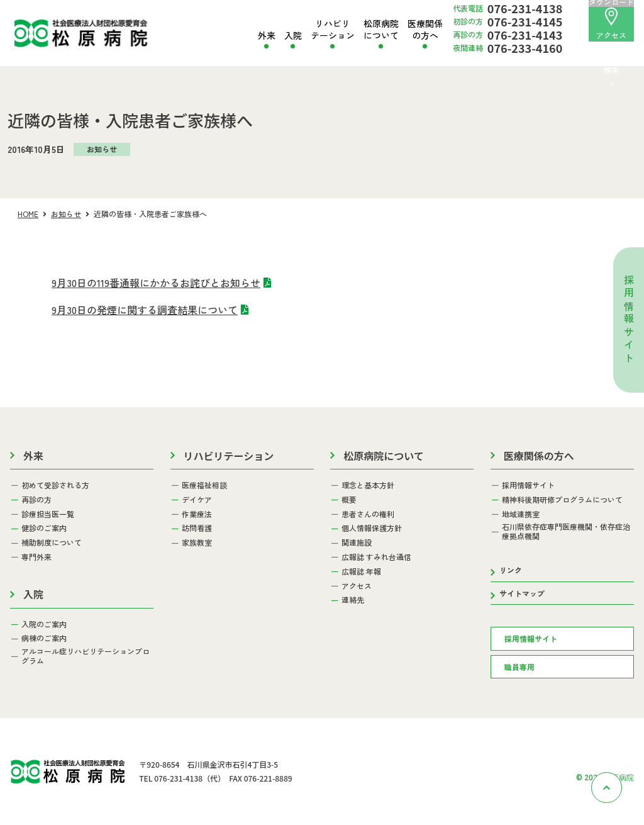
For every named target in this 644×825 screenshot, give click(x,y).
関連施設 (357, 542)
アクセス (611, 24)
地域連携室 (521, 514)
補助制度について (52, 542)
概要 (349, 500)
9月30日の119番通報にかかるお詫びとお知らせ (156, 283)
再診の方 (36, 500)
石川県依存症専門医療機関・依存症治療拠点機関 (566, 531)
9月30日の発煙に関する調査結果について (145, 310)
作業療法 (197, 514)
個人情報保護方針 (372, 528)
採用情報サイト (629, 320)
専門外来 (36, 557)
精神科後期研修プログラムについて (562, 500)
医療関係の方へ (425, 29)
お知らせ (66, 214)
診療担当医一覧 (48, 514)
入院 (293, 36)
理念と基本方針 (368, 485)
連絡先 (353, 600)
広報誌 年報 (361, 571)
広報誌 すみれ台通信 (376, 557)
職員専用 (519, 667)
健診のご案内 (44, 528)
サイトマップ (522, 593)
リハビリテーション (333, 29)
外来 (267, 36)
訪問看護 (197, 528)
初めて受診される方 (55, 485)
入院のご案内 (44, 624)
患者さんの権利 (368, 514)
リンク (511, 570)
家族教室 (197, 542)
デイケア (197, 500)
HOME (28, 214)
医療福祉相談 (204, 485)
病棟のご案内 (44, 638)
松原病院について (381, 29)
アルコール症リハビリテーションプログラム (86, 656)
